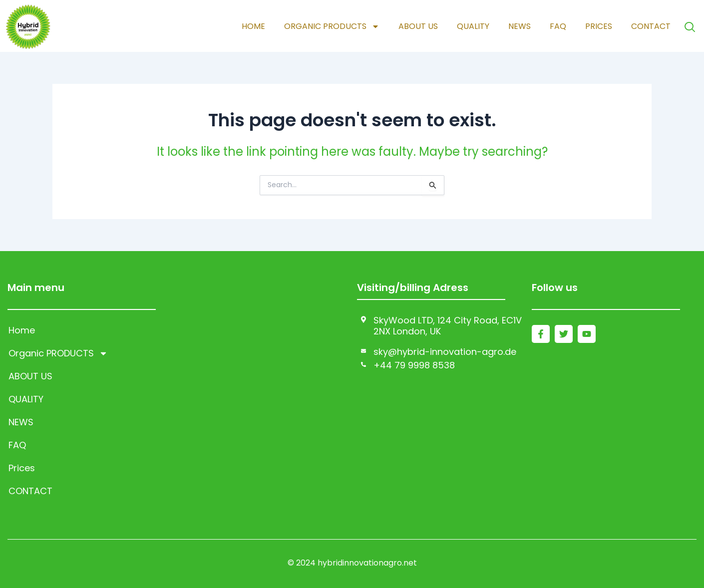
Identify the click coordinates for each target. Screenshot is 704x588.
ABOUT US (417, 26)
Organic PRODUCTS (330, 26)
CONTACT (649, 26)
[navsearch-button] (689, 27)
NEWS (518, 26)
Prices (597, 26)
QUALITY (472, 26)
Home (252, 26)
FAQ (556, 26)
